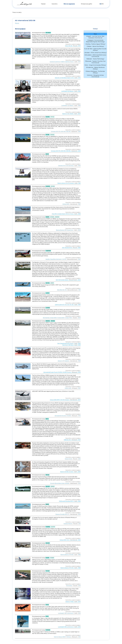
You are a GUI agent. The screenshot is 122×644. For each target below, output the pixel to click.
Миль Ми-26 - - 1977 (73, 46)
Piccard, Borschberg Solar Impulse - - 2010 (65, 483)
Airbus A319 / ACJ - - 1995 (70, 540)
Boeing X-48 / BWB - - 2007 (71, 114)
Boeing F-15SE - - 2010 (73, 602)
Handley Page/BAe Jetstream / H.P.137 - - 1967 (63, 259)
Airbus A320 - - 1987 (72, 204)
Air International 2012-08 (27, 20)
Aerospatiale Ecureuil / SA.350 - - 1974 (68, 416)
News (17, 23)
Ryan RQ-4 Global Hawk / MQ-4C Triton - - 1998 (66, 214)
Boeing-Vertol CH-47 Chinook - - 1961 (69, 183)
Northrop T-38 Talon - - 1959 (71, 345)
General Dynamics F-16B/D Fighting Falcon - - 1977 (65, 62)
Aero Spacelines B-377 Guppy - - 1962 (69, 343)
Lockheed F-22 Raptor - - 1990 (71, 91)
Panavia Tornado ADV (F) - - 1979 (68, 514)
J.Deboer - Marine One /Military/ (95, 46)
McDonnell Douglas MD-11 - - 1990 (70, 501)
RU (100, 4)
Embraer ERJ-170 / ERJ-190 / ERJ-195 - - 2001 (66, 132)
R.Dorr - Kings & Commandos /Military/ (95, 65)
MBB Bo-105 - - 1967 (72, 440)
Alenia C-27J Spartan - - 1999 (69, 361)
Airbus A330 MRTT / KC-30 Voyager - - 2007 (65, 400)
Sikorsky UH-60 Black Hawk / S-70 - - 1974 (68, 78)
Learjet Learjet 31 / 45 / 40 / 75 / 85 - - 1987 (68, 305)
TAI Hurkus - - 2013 (73, 586)
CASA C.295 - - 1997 (73, 388)
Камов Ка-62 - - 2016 (73, 459)
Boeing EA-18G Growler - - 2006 (70, 472)
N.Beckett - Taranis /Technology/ (95, 59)
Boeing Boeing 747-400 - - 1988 (71, 568)
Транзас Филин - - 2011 (72, 524)
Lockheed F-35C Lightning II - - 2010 (69, 613)
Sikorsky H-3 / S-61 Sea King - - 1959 (69, 166)
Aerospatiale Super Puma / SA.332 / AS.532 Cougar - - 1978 (62, 372)
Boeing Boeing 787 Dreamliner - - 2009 (68, 230)
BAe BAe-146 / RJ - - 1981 (69, 290)
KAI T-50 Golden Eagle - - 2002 (68, 280)
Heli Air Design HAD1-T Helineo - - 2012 (67, 637)
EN (103, 4)
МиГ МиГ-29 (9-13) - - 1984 (71, 248)
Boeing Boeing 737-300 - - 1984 (71, 555)
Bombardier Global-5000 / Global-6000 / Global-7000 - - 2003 (62, 318)
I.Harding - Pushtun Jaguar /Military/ (95, 44)
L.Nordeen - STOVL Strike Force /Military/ (95, 53)
